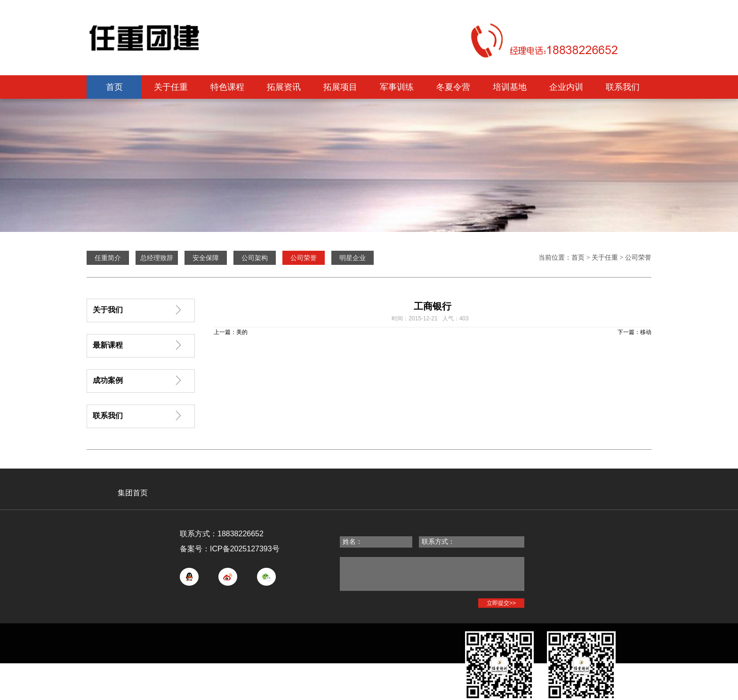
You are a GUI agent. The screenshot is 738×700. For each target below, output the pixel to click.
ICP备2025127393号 (245, 549)
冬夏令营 (453, 87)
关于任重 (171, 87)
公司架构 (255, 258)
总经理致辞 (157, 258)
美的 (242, 332)
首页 (114, 87)
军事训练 (397, 87)
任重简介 (108, 258)
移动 (646, 332)
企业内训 (566, 87)
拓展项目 (340, 87)
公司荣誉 (638, 258)
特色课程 (227, 87)
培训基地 (510, 87)
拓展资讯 (284, 87)
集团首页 (133, 493)
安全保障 (206, 258)
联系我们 (623, 87)
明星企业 (353, 258)
